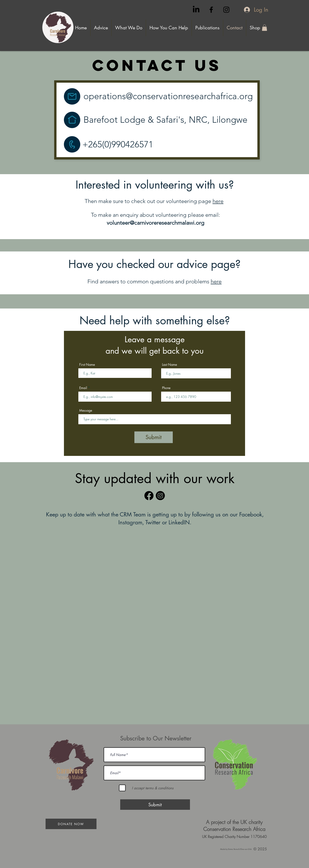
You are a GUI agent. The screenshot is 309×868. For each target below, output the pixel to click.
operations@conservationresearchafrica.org (168, 96)
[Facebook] (149, 496)
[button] (264, 28)
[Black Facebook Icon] (211, 10)
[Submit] (154, 437)
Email (83, 388)
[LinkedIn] (196, 10)
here (218, 201)
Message (86, 410)
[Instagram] (160, 496)
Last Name (169, 365)
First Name (87, 365)
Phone (166, 388)
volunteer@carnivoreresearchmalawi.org (156, 223)
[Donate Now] (71, 824)
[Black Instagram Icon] (226, 10)
